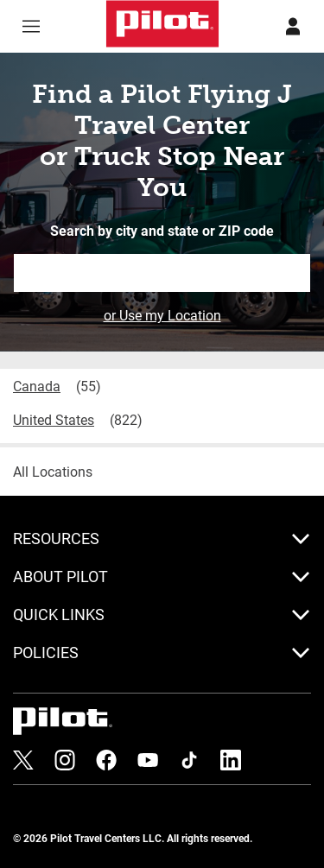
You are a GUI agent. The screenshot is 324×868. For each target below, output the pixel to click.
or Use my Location (162, 315)
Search (298, 272)
